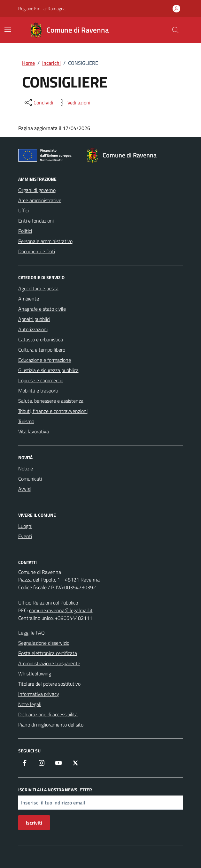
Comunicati (30, 479)
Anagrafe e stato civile (42, 309)
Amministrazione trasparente (49, 663)
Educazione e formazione (45, 360)
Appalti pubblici (34, 319)
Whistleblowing (35, 674)
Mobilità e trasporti (38, 391)
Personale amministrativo (45, 241)
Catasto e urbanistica (41, 339)
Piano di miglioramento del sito (51, 725)
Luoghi (25, 526)
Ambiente (29, 299)
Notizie (26, 468)
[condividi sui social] (38, 103)
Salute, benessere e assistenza (51, 401)
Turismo (26, 421)
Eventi (25, 536)
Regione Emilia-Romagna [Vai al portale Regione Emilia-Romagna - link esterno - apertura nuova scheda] (42, 8)
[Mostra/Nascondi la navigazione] (8, 29)
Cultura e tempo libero (42, 350)
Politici (25, 231)
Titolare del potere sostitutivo (49, 684)
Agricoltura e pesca (38, 288)
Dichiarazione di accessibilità (48, 714)
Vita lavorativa (34, 431)
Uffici (23, 210)
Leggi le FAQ (31, 633)
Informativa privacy (39, 694)
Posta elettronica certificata (48, 653)
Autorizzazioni (33, 329)
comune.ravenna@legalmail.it (61, 610)
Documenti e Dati (37, 251)
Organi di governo (37, 190)
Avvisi (24, 489)
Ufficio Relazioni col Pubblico (48, 603)
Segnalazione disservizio (44, 643)
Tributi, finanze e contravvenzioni (53, 411)
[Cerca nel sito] (175, 30)
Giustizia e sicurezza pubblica (48, 370)
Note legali (30, 704)
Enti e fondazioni (36, 221)
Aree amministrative (40, 200)
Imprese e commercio (41, 380)
